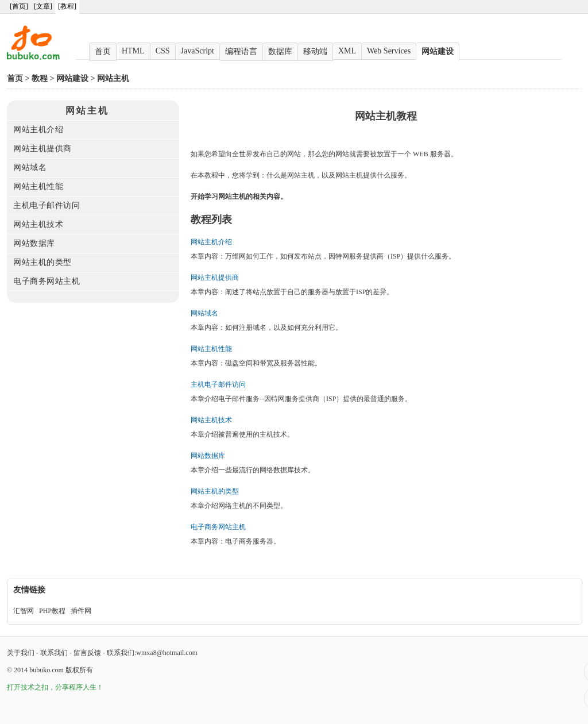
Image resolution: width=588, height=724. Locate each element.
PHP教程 (52, 611)
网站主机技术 (38, 224)
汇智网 (24, 611)
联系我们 (54, 653)
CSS (163, 51)
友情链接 (29, 590)
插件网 (81, 611)
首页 (103, 51)
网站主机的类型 (42, 262)
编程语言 (241, 51)
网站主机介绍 (38, 130)
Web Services (389, 51)
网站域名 (30, 167)
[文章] (43, 6)
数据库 (280, 51)
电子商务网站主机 (47, 281)
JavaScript (198, 51)
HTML (133, 51)
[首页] (19, 6)
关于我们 (21, 653)
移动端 (315, 51)
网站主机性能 (38, 186)
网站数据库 (34, 243)
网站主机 (113, 78)
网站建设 (438, 51)
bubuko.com (47, 670)
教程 (40, 78)
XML (347, 51)
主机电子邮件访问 (47, 205)
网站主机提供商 (42, 149)
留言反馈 (87, 653)
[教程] (67, 6)
